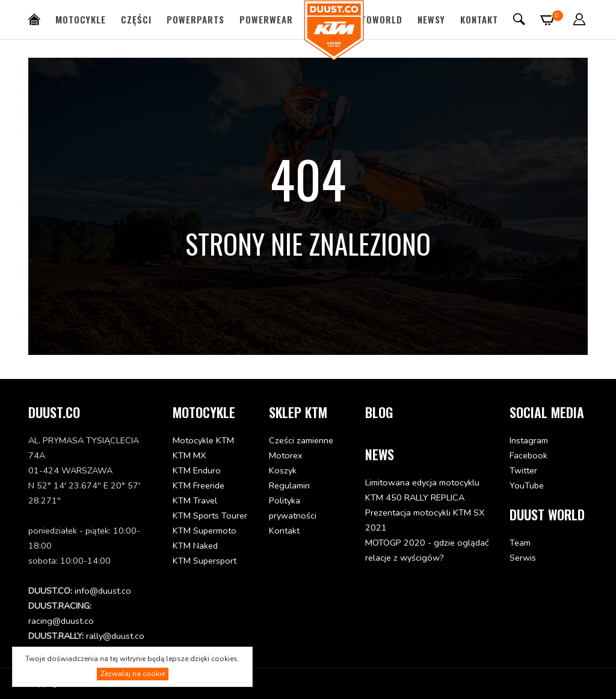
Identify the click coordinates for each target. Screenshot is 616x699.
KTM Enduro (197, 470)
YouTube (527, 485)
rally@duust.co (115, 636)
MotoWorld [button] (375, 19)
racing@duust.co (61, 621)
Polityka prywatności (293, 508)
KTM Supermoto (205, 531)
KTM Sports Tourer (210, 516)
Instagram (529, 440)
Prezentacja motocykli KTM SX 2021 (425, 520)
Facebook (528, 455)
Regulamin (289, 485)
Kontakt (479, 19)
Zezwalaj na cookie (133, 674)
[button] (580, 19)
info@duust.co (103, 591)
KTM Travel (195, 500)
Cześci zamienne (301, 440)
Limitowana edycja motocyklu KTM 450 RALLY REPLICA (422, 490)
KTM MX (189, 455)
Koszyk (283, 470)
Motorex (286, 455)
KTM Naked (195, 546)
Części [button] (136, 19)
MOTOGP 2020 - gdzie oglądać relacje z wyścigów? (427, 550)
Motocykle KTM (203, 440)
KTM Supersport (205, 561)
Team (520, 543)
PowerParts (196, 19)
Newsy (431, 19)
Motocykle (81, 19)
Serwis (523, 558)
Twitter (523, 470)
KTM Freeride (199, 485)
